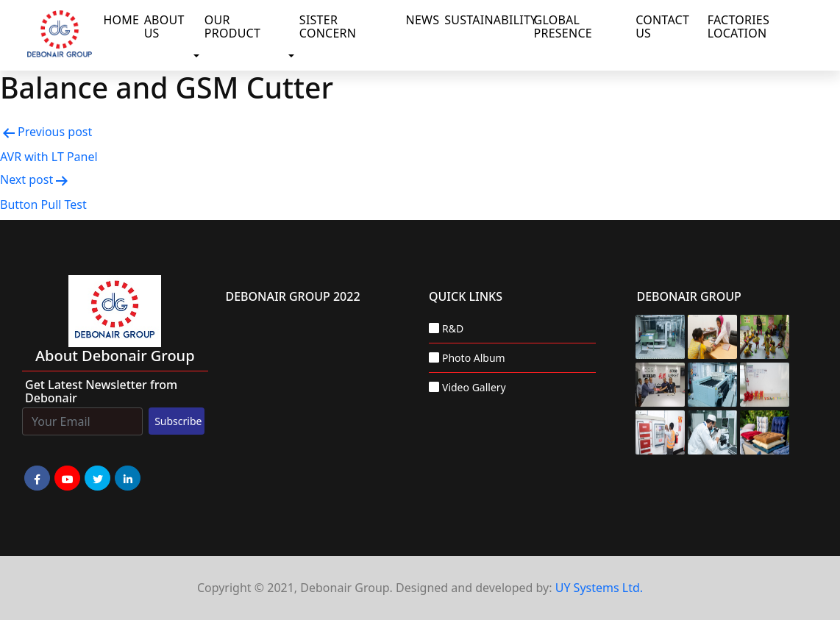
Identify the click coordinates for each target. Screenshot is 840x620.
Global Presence (563, 26)
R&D (453, 328)
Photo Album (474, 358)
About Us (164, 26)
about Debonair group (115, 356)
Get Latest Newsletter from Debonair (101, 391)
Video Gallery (474, 387)
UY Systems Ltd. (599, 588)
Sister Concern (328, 26)
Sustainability (486, 20)
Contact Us (662, 26)
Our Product (232, 26)
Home (120, 20)
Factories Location (738, 26)
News (423, 20)
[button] (199, 57)
